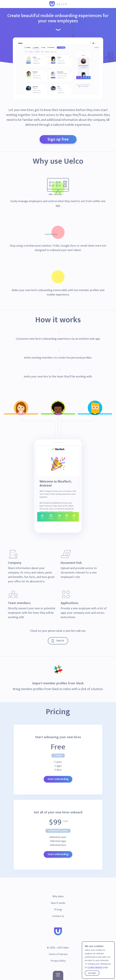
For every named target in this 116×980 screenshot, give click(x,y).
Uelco (66, 948)
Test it (60, 641)
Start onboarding (58, 779)
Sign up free (58, 139)
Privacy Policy (58, 961)
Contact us (58, 916)
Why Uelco (58, 897)
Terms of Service (58, 954)
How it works (58, 903)
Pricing (58, 910)
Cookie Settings (95, 967)
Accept (92, 973)
